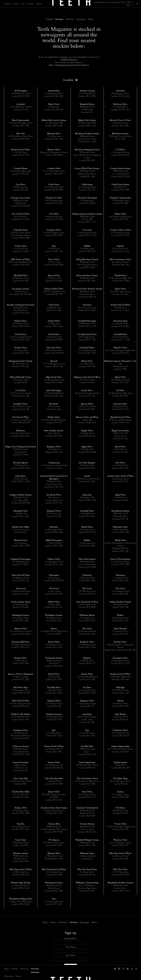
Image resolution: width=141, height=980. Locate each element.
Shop (6, 969)
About (18, 976)
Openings (9, 976)
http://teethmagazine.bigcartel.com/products (69, 65)
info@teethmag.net (69, 60)
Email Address (71, 939)
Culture (30, 4)
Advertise (24, 969)
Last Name (70, 955)
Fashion (8, 4)
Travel (39, 4)
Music (16, 4)
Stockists (35, 969)
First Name (71, 947)
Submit (14, 969)
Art (23, 4)
